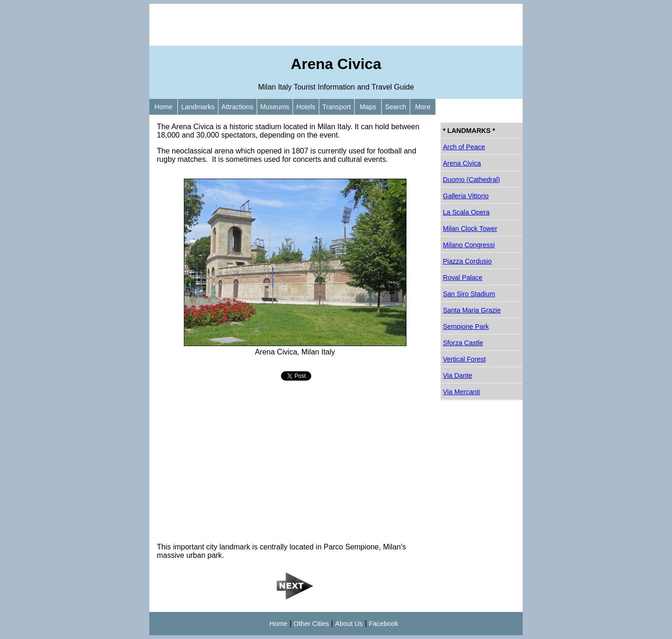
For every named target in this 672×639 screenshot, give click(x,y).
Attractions (238, 107)
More (423, 107)
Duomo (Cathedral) (471, 180)
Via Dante (458, 375)
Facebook (383, 624)
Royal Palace (463, 278)
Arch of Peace (464, 147)
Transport (337, 107)
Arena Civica (462, 163)
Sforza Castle (463, 343)
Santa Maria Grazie (472, 310)
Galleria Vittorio (466, 196)
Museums (275, 107)
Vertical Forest (464, 359)
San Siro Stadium (469, 294)
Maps (368, 107)
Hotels (306, 107)
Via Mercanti (462, 392)
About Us (349, 624)
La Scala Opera (466, 212)
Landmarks (198, 107)
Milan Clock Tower (470, 229)
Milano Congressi (469, 245)
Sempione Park (466, 326)
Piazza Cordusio (467, 261)
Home (163, 107)
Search (396, 107)
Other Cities (311, 624)
